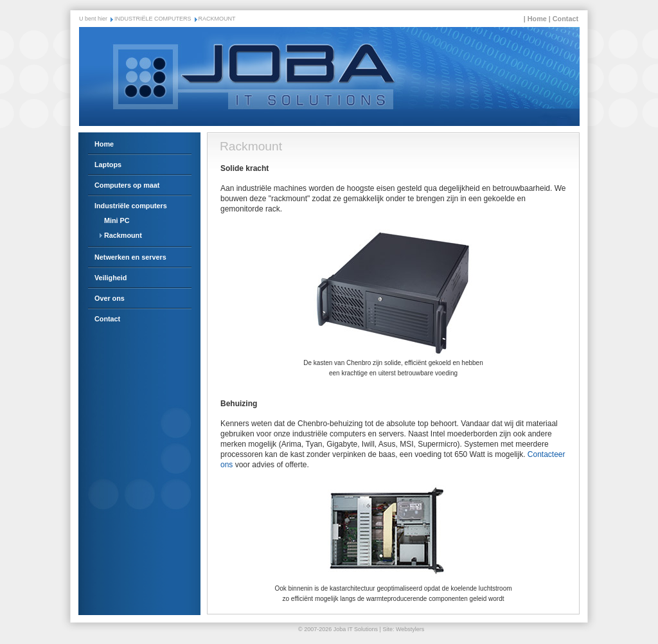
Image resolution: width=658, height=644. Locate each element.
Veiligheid (111, 278)
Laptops (108, 165)
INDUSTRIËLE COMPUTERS (153, 19)
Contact (565, 19)
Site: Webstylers (403, 629)
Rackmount (123, 235)
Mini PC (117, 220)
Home (537, 19)
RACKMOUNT (217, 19)
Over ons (110, 298)
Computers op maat (127, 185)
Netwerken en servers (130, 257)
